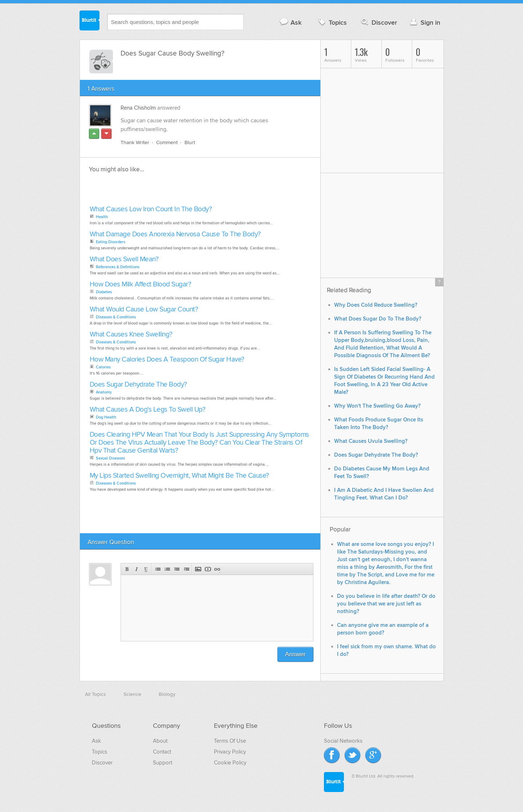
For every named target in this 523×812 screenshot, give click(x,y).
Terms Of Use (230, 741)
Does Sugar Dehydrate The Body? (138, 385)
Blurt (190, 142)
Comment (167, 142)
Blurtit (90, 21)
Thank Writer (135, 142)
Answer (295, 654)
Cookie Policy (230, 763)
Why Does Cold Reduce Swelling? (376, 305)
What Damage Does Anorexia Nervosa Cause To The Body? (175, 234)
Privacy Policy (230, 752)
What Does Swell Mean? (124, 259)
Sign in (424, 22)
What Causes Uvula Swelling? (371, 441)
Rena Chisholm (138, 108)
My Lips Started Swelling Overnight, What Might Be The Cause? (179, 476)
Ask (290, 22)
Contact (162, 752)
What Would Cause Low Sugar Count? (144, 309)
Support (163, 763)
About (160, 741)
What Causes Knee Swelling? (131, 334)
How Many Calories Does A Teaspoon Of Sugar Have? (167, 360)
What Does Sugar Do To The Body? (378, 319)
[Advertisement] (171, 191)
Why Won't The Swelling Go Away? (377, 406)
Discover (378, 22)
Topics (332, 22)
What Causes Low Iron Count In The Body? (151, 209)
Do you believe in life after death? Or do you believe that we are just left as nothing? (386, 604)
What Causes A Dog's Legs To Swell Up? (148, 410)
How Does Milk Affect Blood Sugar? (141, 284)
